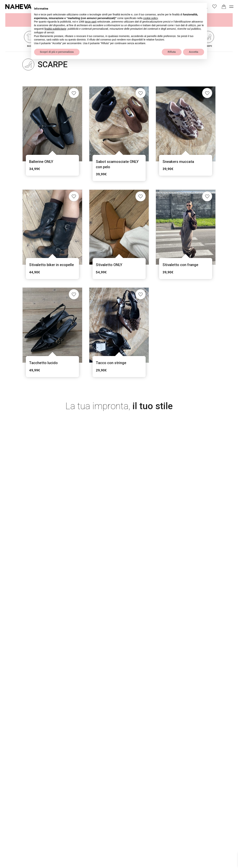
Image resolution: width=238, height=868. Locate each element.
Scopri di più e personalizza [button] (57, 52)
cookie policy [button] (150, 18)
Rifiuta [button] (172, 52)
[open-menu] (231, 7)
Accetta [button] (194, 52)
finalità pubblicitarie (55, 29)
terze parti (91, 22)
